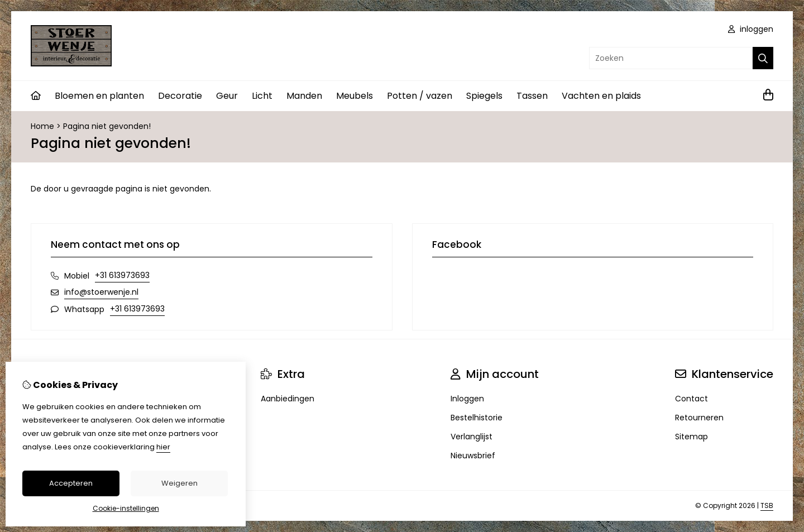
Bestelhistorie (477, 418)
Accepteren (71, 483)
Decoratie (180, 96)
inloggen (751, 29)
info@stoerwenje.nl (101, 292)
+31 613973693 (122, 275)
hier (163, 447)
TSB (767, 505)
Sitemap (691, 437)
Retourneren (699, 418)
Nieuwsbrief (473, 456)
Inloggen (467, 399)
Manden (304, 96)
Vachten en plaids (601, 96)
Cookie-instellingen (126, 508)
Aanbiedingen (288, 399)
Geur (227, 96)
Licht (262, 96)
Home (42, 126)
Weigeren (180, 483)
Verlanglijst (472, 437)
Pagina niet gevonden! (107, 126)
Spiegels (484, 96)
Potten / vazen (420, 96)
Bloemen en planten (99, 96)
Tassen (532, 96)
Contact (691, 399)
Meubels (355, 96)
